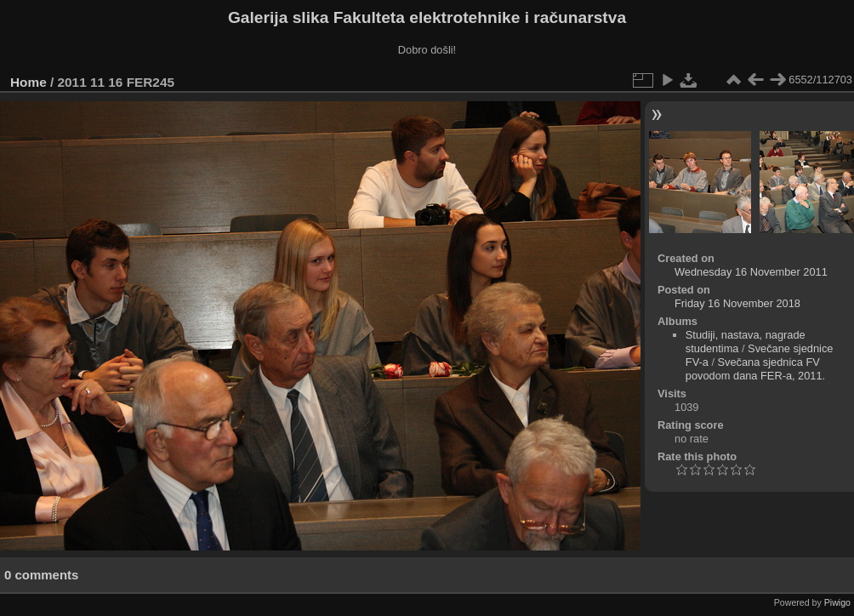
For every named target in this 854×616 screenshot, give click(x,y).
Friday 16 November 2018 (737, 303)
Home (28, 82)
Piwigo (837, 602)
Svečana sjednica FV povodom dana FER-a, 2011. (755, 369)
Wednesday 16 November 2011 (751, 272)
